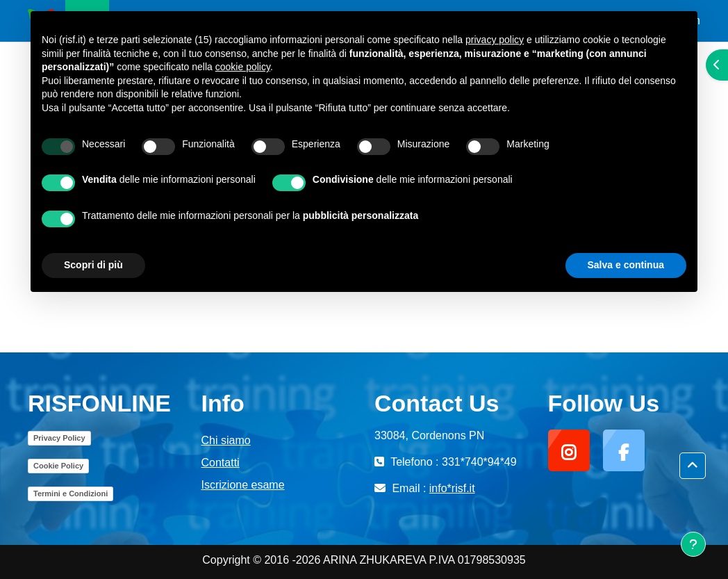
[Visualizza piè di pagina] (693, 544)
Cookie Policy (58, 466)
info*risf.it (452, 488)
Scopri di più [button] (93, 265)
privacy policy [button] (495, 40)
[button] (693, 466)
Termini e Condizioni (71, 494)
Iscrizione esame (243, 485)
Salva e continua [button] (626, 265)
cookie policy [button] (243, 67)
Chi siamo (226, 440)
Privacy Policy (59, 438)
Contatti (221, 463)
